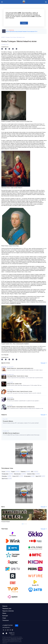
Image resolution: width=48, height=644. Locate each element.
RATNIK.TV (3, 37)
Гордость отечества (8, 611)
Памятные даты (7, 609)
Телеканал (6, 620)
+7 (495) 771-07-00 (7, 625)
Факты (4, 613)
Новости (5, 606)
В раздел (43, 415)
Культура (8, 37)
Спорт (4, 618)
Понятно (24, 23)
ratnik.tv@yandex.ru (6, 627)
